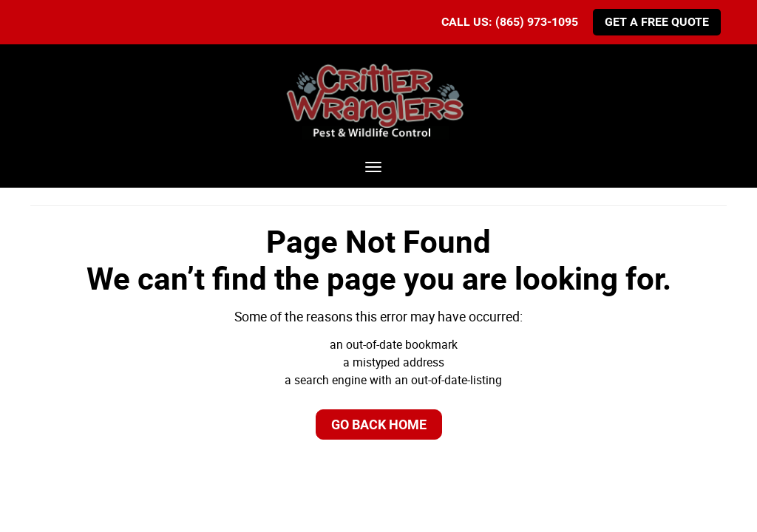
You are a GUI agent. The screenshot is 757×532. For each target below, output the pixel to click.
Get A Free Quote (657, 22)
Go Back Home (379, 424)
